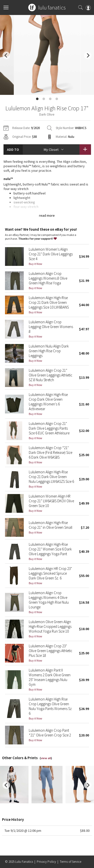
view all (46, 758)
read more (47, 215)
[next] (88, 55)
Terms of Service (70, 862)
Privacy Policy (46, 862)
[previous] (6, 55)
